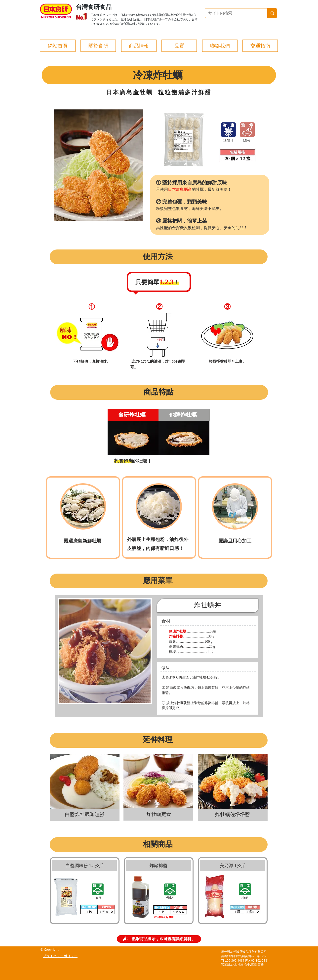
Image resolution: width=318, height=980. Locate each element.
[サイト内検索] (233, 13)
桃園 (240, 964)
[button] (98, 46)
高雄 (261, 964)
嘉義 (254, 964)
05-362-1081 (236, 960)
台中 (247, 964)
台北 (234, 964)
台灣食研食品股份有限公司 (249, 951)
